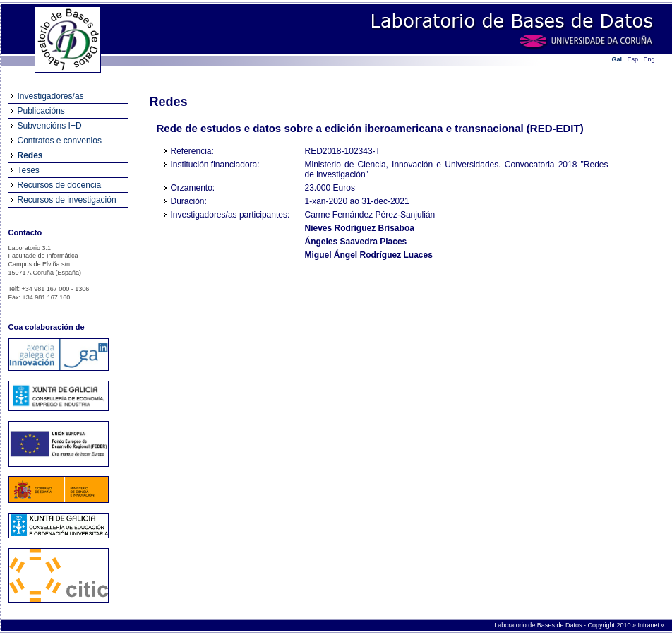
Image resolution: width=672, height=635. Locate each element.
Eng (649, 59)
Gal (617, 59)
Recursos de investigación (67, 200)
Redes (30, 155)
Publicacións (41, 111)
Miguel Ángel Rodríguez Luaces (369, 255)
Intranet (649, 625)
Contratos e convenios (60, 141)
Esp (633, 59)
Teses (29, 170)
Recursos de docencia (60, 185)
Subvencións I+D (50, 126)
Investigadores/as (51, 96)
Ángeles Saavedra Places (356, 242)
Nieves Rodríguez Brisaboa (360, 228)
